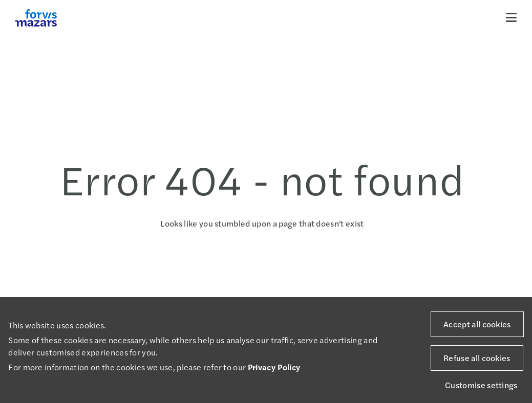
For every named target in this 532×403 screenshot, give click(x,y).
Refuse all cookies (477, 358)
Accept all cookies (477, 324)
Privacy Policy (274, 367)
